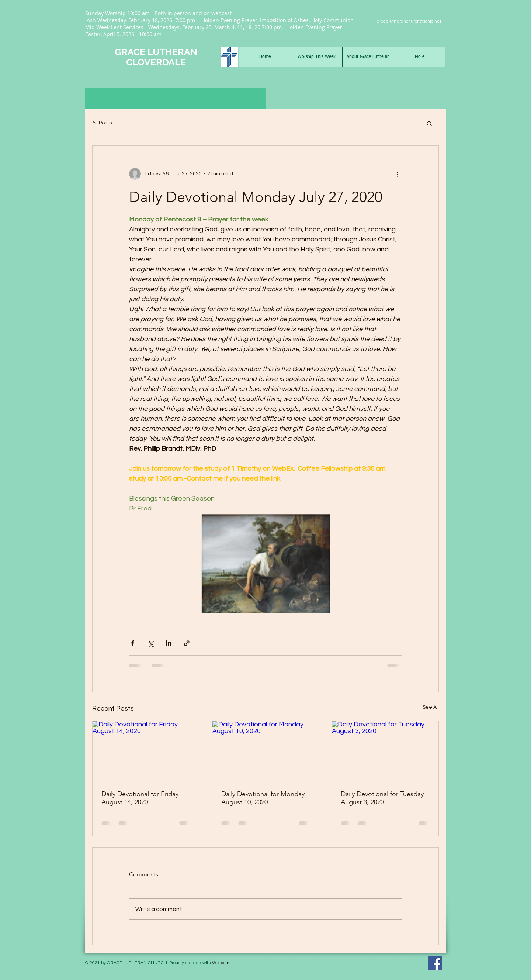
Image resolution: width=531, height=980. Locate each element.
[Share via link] (187, 643)
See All (431, 707)
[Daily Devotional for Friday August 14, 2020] (146, 751)
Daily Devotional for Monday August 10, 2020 (263, 798)
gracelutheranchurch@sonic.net (409, 21)
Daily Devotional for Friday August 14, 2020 (140, 798)
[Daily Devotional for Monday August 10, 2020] (266, 751)
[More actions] (398, 174)
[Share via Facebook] (133, 643)
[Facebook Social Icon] (435, 963)
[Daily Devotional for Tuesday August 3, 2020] (385, 751)
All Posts (102, 123)
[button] (429, 123)
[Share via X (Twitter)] (151, 643)
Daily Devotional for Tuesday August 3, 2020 (382, 798)
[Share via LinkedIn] (169, 643)
